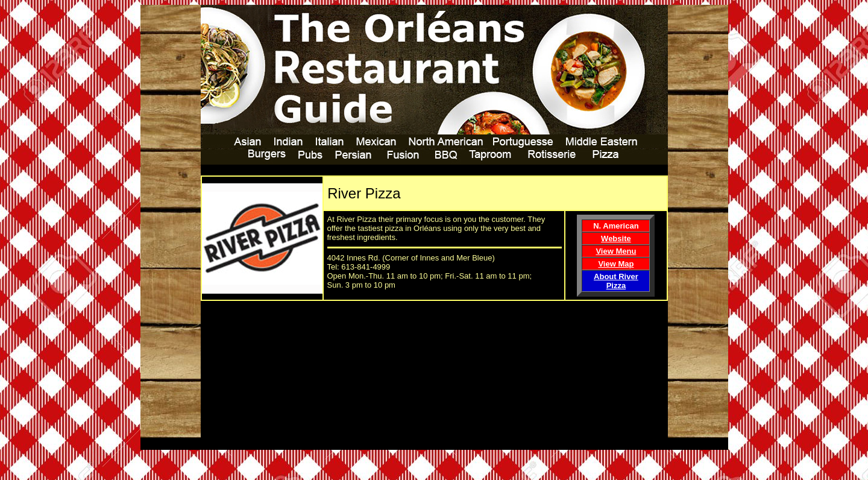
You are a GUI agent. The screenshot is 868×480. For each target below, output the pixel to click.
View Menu (616, 251)
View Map (616, 264)
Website (616, 238)
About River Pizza (616, 281)
